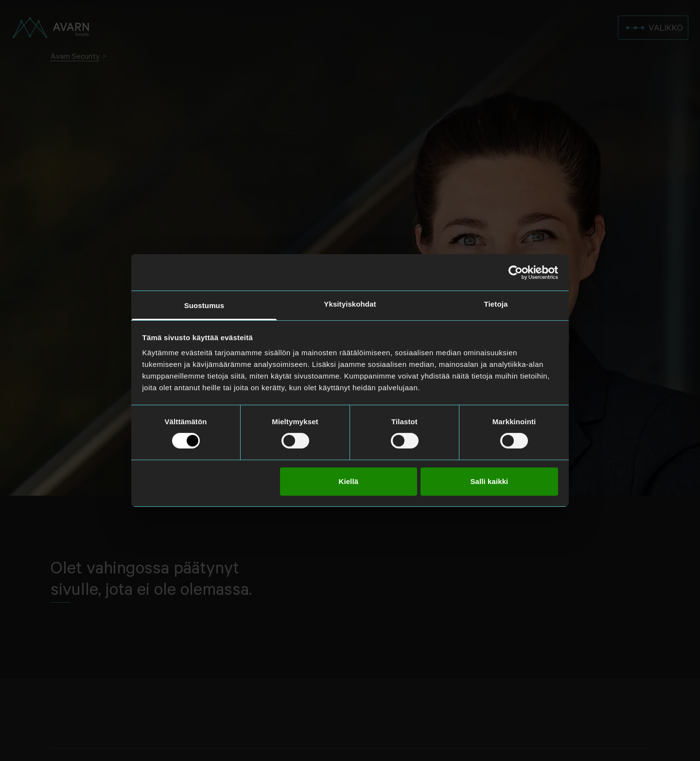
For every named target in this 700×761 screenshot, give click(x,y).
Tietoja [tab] (496, 304)
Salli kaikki (489, 481)
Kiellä (348, 481)
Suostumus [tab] (204, 305)
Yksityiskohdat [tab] (350, 304)
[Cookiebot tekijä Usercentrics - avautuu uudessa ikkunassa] (516, 272)
